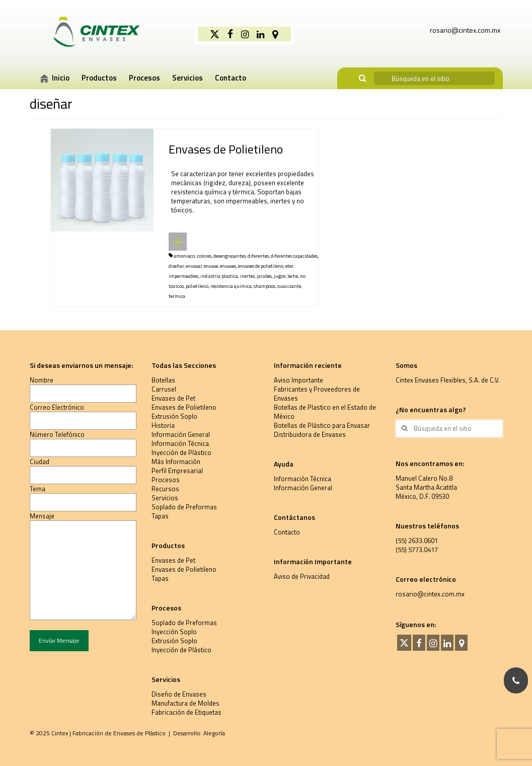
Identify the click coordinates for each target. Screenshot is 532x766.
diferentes (258, 256)
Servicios (165, 498)
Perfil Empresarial (177, 471)
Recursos (165, 489)
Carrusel (164, 389)
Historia (163, 425)
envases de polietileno (261, 266)
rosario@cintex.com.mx (430, 594)
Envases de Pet (173, 398)
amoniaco (184, 256)
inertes (247, 276)
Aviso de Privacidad (302, 576)
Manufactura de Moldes (185, 703)
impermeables (183, 276)
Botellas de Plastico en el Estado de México (325, 412)
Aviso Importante (298, 380)
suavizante (289, 286)
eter (289, 266)
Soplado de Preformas (184, 507)
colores (204, 256)
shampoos (264, 286)
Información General (181, 434)
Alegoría (214, 733)
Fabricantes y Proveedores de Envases (317, 394)
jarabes (264, 276)
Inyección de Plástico (181, 452)
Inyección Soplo (174, 632)
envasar (194, 266)
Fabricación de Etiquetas (186, 712)
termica (177, 296)
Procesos (166, 480)
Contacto (287, 532)
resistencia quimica (231, 286)
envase (211, 266)
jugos (280, 276)
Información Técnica (180, 443)
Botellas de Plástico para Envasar (322, 425)
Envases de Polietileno (184, 407)
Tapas (160, 516)
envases (228, 266)
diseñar (176, 266)
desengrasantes (230, 256)
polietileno (197, 286)
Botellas (163, 380)
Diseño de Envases (179, 694)
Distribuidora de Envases (310, 434)
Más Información (176, 462)
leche (293, 276)
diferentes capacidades (294, 256)
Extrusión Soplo (174, 416)
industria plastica (219, 276)
